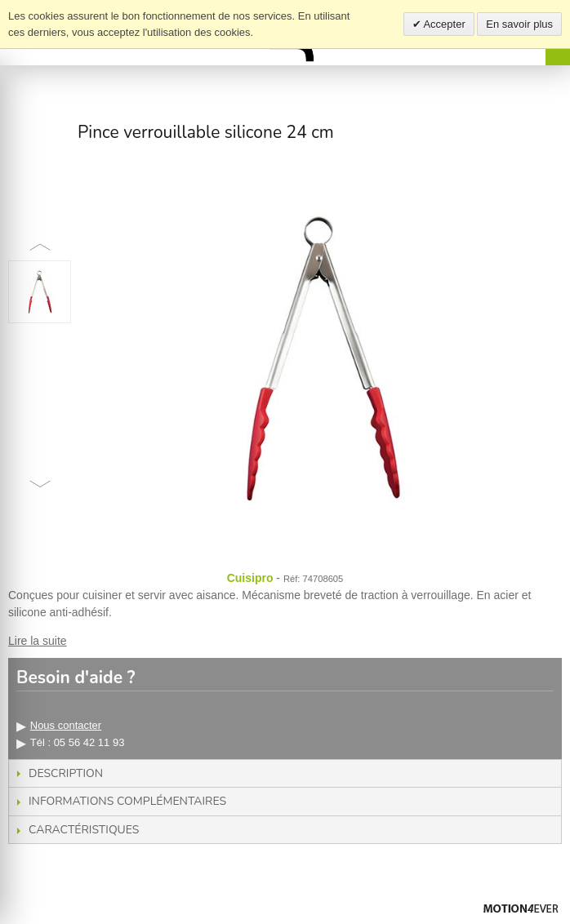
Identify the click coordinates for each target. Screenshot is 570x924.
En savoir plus (519, 24)
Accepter (443, 24)
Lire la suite (38, 641)
